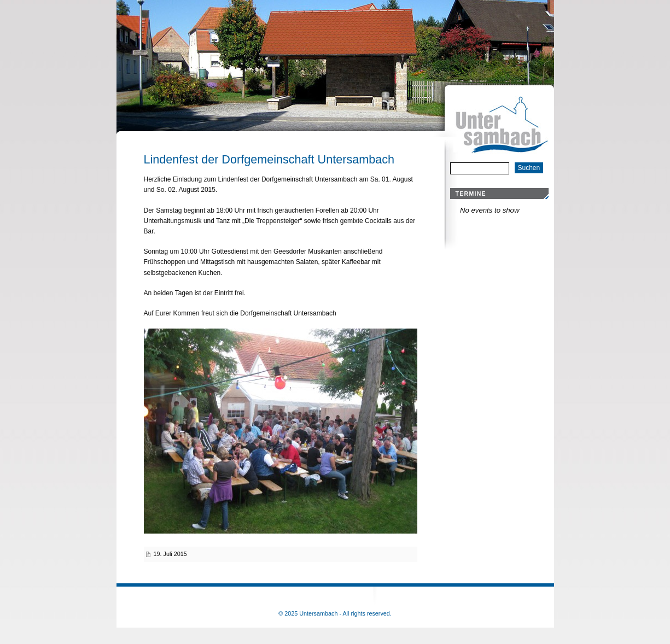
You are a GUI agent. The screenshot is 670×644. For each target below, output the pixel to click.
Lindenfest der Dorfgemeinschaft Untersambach (269, 159)
